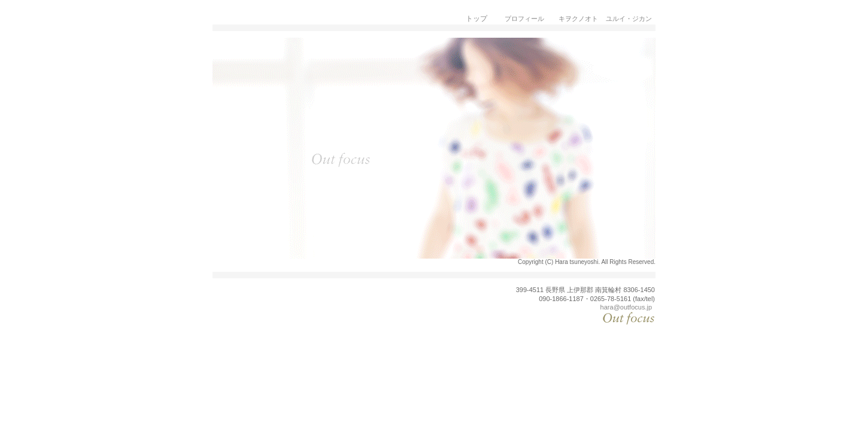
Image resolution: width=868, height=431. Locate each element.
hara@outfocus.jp (626, 307)
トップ (477, 19)
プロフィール (524, 19)
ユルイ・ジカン (629, 19)
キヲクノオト (578, 19)
